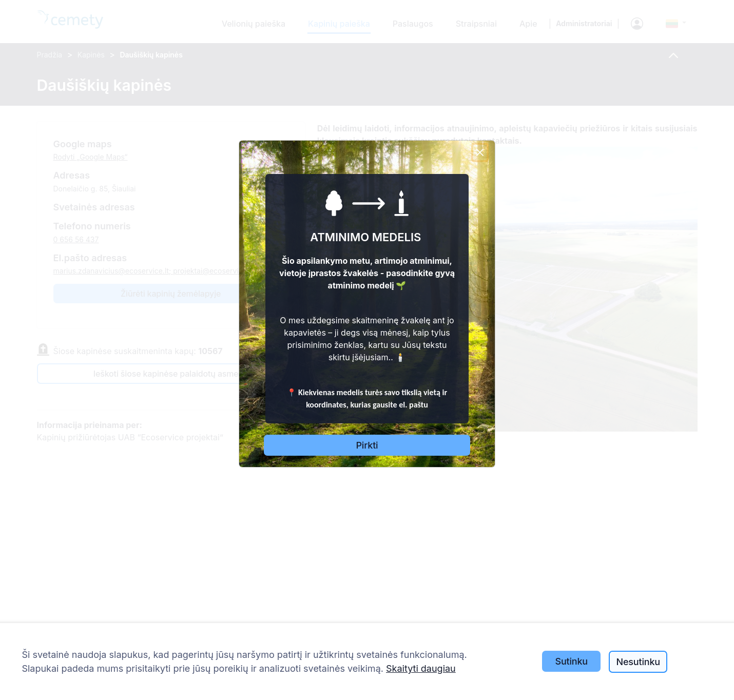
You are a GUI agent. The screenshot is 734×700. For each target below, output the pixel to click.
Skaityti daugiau (421, 668)
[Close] (480, 152)
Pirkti (367, 445)
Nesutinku (638, 662)
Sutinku (571, 661)
